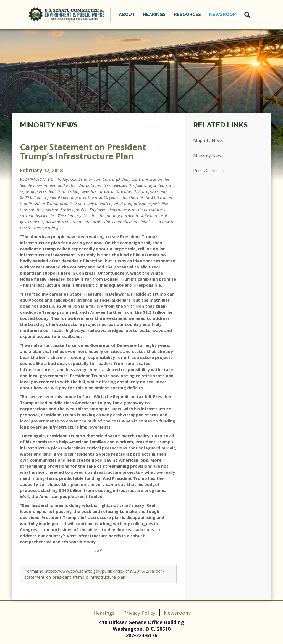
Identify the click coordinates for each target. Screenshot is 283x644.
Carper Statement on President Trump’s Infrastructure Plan (83, 151)
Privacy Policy (139, 613)
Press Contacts (209, 171)
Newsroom (223, 14)
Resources (187, 14)
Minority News (49, 125)
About (127, 14)
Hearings (154, 14)
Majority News (208, 140)
